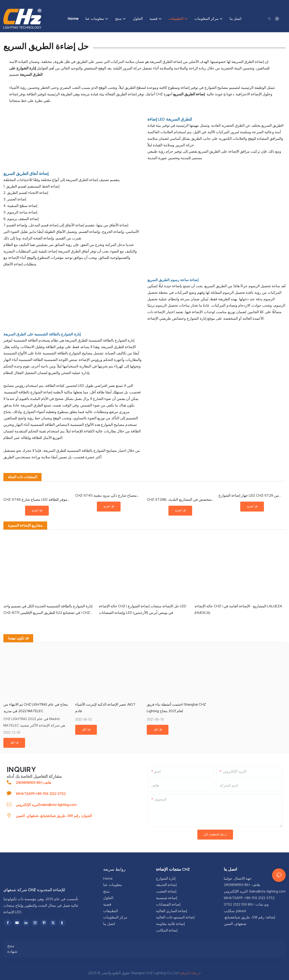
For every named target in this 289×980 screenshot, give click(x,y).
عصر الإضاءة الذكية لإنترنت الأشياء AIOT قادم (105, 708)
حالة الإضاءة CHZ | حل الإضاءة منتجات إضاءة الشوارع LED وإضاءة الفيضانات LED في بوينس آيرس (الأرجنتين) (143, 609)
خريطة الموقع (191, 973)
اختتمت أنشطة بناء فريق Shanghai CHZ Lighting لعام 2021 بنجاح (176, 708)
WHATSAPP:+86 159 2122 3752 (41, 794)
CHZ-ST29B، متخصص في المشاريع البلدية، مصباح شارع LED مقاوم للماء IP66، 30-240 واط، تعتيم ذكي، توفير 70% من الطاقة (180, 500)
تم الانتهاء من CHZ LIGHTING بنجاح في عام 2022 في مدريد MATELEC (36, 708)
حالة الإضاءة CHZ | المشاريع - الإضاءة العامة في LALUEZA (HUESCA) (238, 609)
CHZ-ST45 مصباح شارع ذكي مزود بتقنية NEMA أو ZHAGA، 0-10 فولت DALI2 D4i (106, 496)
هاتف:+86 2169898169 (33, 783)
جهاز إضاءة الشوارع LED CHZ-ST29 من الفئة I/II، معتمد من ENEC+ (249, 496)
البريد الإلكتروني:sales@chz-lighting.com (46, 805)
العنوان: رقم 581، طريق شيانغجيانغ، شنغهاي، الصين (54, 816)
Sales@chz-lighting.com (267, 891)
